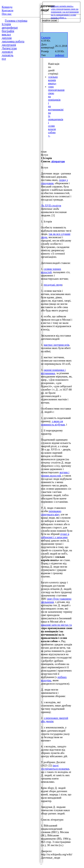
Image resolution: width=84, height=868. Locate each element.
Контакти (8, 10)
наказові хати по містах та (56, 625)
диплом (7, 38)
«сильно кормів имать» (53, 80)
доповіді (7, 52)
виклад (6, 34)
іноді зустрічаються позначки (55, 767)
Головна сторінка (16, 21)
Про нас (7, 14)
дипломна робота (13, 41)
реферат (60, 55)
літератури (58, 161)
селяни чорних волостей (51, 271)
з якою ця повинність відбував (53, 423)
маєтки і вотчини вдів (56, 345)
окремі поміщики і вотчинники (53, 372)
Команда (7, 7)
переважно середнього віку (51, 513)
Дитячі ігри (9, 48)
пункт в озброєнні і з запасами (55, 536)
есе (4, 59)
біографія (8, 31)
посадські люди (53, 285)
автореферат (10, 28)
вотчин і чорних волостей (55, 474)
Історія (6, 24)
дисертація (9, 45)
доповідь (8, 55)
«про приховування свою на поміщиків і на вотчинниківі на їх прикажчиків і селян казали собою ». (65, 13)
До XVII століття (51, 206)
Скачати (46, 38)
